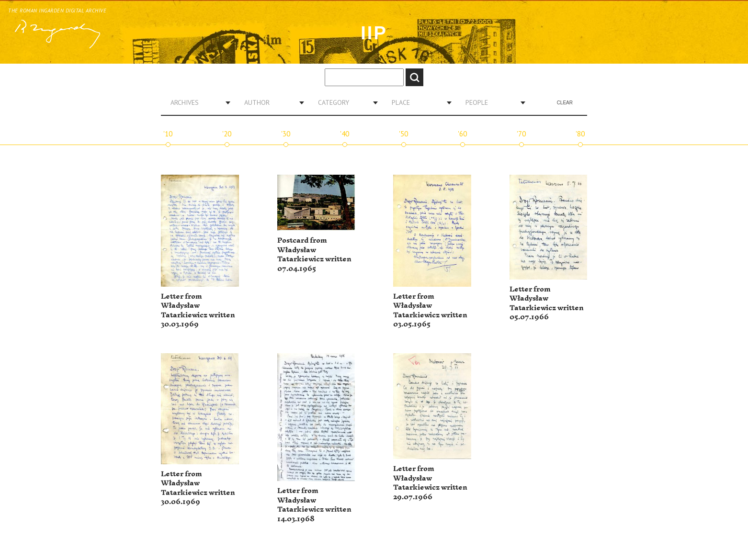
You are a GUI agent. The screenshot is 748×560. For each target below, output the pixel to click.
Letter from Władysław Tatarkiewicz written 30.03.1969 (198, 311)
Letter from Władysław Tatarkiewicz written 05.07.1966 (547, 303)
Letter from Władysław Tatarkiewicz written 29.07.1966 (430, 483)
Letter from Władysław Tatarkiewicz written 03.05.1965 (430, 311)
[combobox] (197, 102)
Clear (565, 103)
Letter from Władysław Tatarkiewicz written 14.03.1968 (314, 505)
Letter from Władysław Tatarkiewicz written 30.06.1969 (198, 488)
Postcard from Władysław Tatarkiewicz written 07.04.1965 (314, 255)
